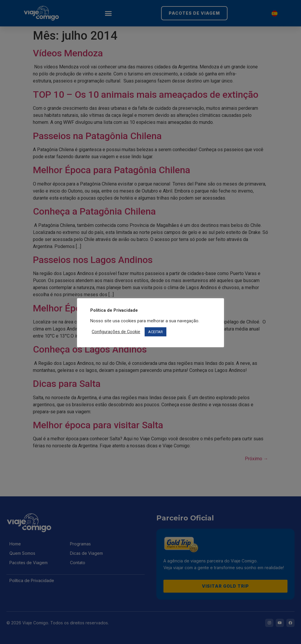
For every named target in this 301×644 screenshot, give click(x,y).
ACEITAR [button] (155, 332)
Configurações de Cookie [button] (116, 332)
